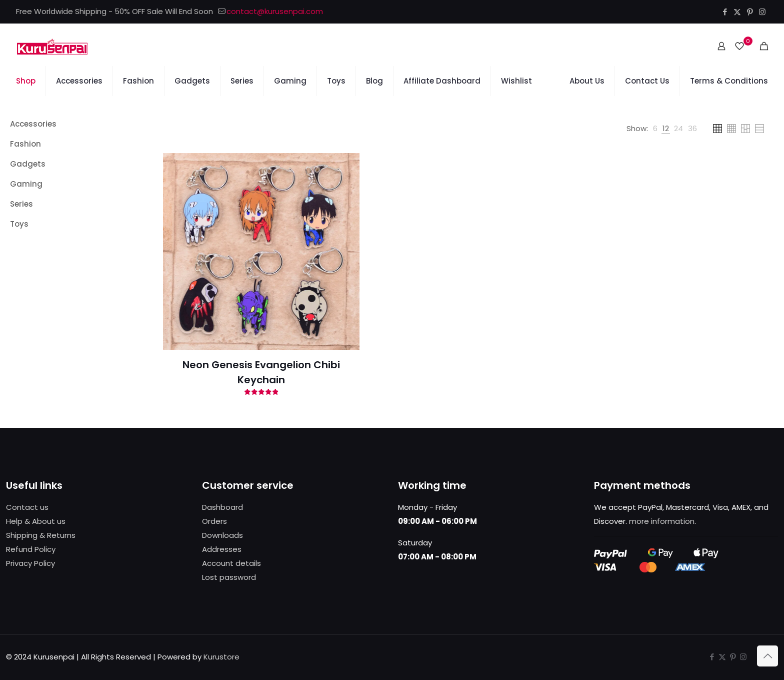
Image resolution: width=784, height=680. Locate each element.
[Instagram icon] (762, 12)
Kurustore (221, 657)
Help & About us (36, 521)
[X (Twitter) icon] (737, 12)
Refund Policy (31, 549)
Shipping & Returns (41, 535)
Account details (231, 563)
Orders (214, 521)
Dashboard (222, 507)
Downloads (222, 535)
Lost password (229, 577)
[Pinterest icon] (750, 12)
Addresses (222, 549)
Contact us (27, 507)
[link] (655, 129)
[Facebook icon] (725, 12)
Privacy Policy (30, 563)
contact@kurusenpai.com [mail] (275, 11)
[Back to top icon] (767, 656)
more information (662, 521)
